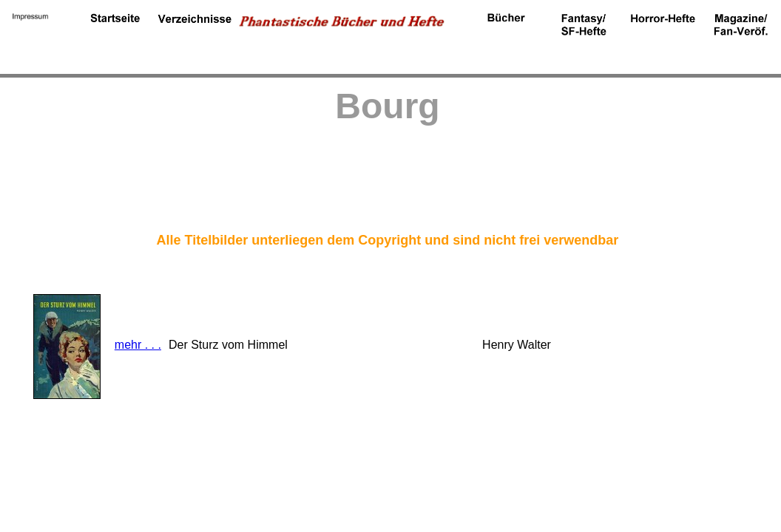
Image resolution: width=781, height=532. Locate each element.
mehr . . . (138, 345)
